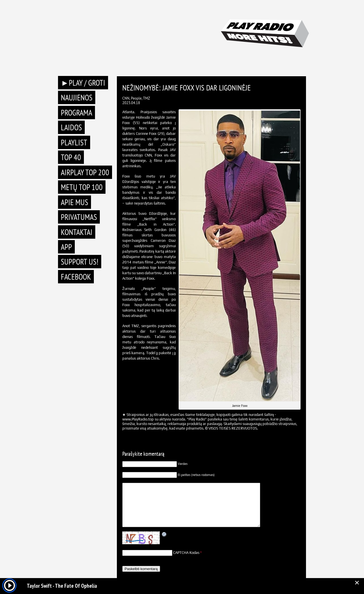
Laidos (71, 127)
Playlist (74, 142)
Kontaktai (77, 232)
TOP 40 (71, 157)
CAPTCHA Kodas (186, 553)
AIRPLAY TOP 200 (85, 172)
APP (66, 247)
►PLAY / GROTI (83, 83)
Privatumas (79, 217)
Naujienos (77, 97)
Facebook (76, 277)
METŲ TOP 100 (82, 187)
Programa (76, 113)
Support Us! (80, 262)
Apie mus (75, 202)
